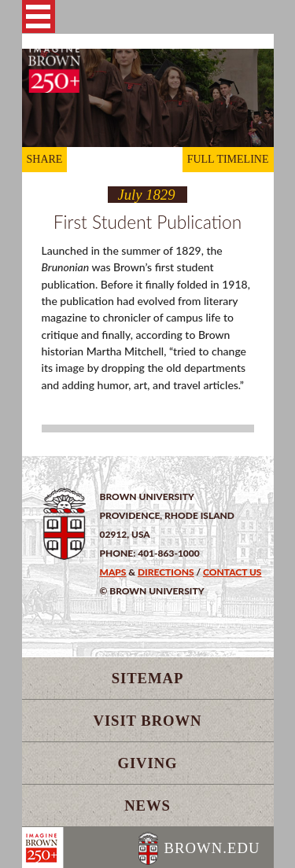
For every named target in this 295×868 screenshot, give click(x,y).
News (147, 805)
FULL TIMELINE (228, 159)
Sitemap (148, 678)
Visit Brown (148, 721)
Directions (166, 572)
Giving (147, 763)
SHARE (45, 159)
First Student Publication (147, 222)
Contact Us (232, 572)
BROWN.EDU (212, 848)
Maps (113, 572)
